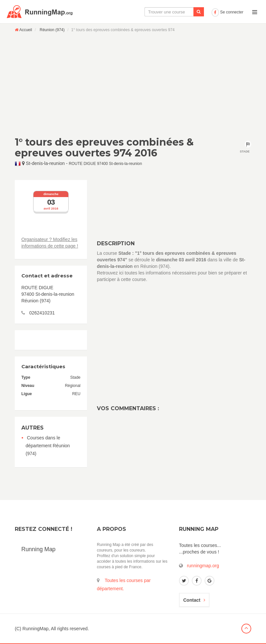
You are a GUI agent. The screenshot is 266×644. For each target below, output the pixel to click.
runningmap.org (203, 566)
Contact (194, 600)
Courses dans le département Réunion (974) (48, 446)
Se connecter (227, 12)
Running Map (38, 549)
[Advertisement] (133, 84)
